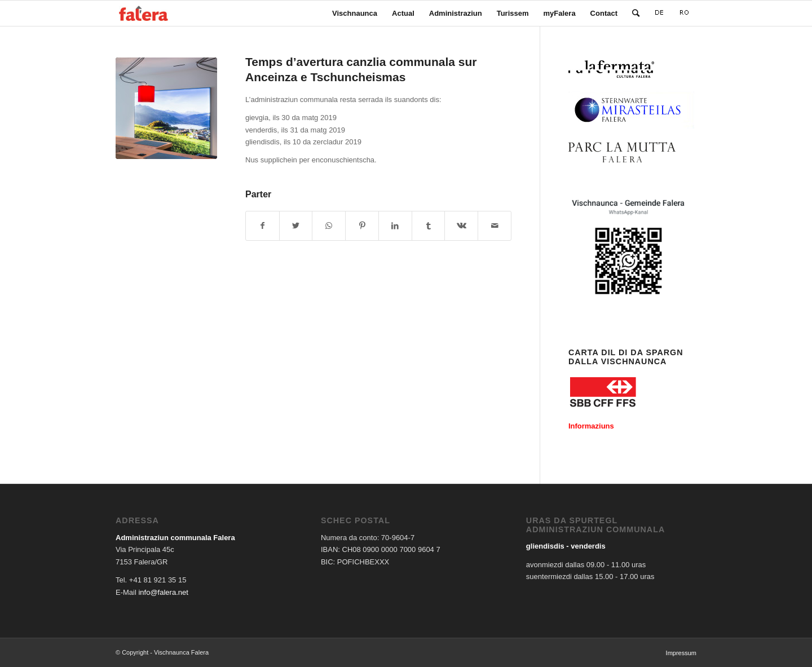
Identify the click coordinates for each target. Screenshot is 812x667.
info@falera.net (163, 592)
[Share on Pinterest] (362, 226)
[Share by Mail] (495, 226)
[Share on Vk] (461, 226)
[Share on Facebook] (262, 226)
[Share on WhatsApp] (329, 226)
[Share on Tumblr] (429, 226)
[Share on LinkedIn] (395, 226)
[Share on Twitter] (296, 226)
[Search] (636, 13)
